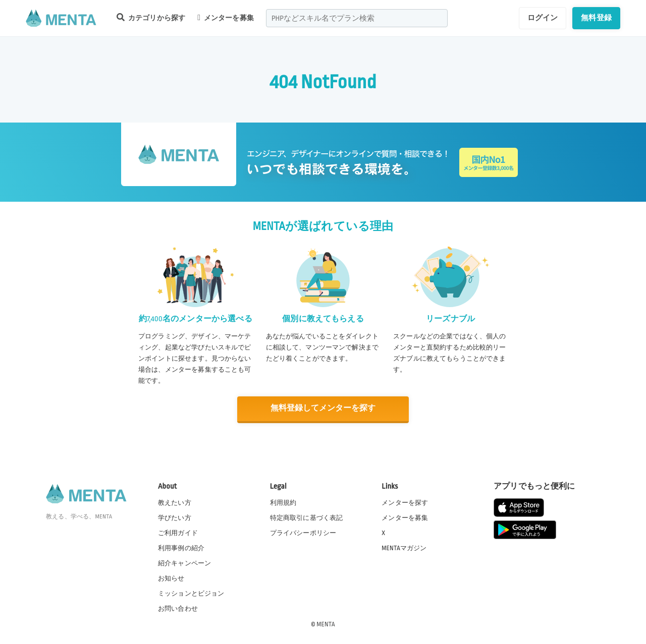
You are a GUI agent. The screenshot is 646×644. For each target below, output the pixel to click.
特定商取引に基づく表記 (307, 517)
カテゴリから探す (151, 17)
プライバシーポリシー (303, 533)
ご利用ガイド (178, 533)
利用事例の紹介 (181, 548)
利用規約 (283, 502)
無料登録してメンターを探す (323, 408)
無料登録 (596, 18)
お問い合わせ (178, 608)
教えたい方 (175, 502)
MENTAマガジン (404, 548)
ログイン (543, 18)
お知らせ (171, 578)
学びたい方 (175, 517)
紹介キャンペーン (184, 563)
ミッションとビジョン (191, 593)
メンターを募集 (226, 18)
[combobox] (357, 18)
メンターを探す (405, 502)
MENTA (326, 623)
